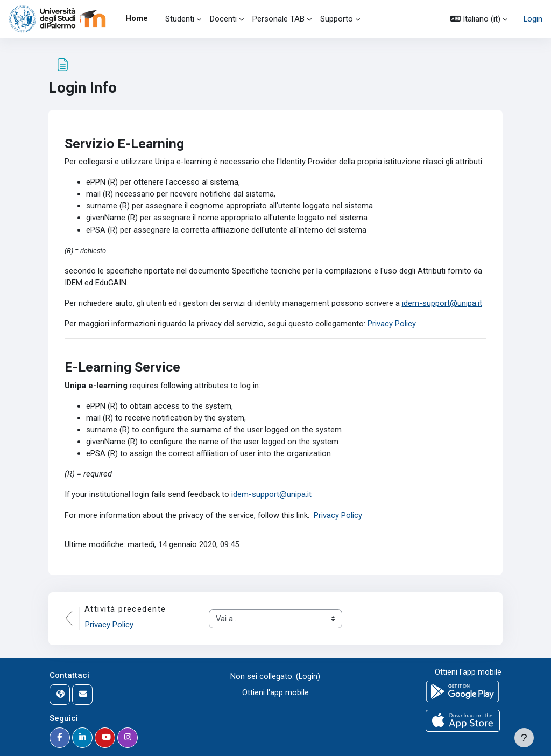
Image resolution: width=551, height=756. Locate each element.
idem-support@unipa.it (442, 305)
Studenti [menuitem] (180, 19)
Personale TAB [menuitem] (278, 19)
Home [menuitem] (137, 18)
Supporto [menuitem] (337, 19)
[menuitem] (157, 19)
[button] (479, 19)
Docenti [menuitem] (223, 19)
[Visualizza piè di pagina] (524, 738)
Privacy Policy (392, 325)
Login (533, 19)
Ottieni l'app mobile (275, 692)
